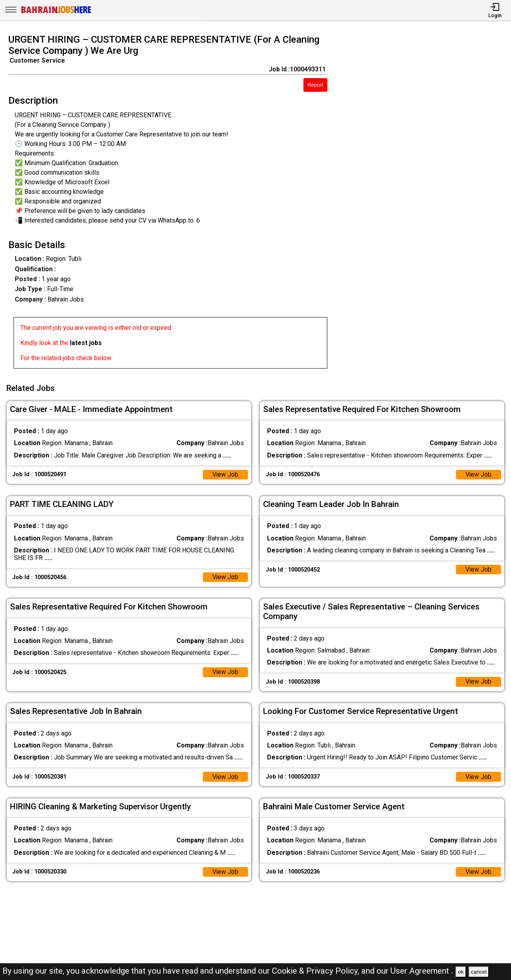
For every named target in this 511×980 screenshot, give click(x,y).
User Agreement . (422, 971)
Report (315, 85)
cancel (479, 972)
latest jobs (86, 343)
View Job (225, 473)
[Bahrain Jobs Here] (56, 13)
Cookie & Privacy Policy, (317, 971)
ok (461, 972)
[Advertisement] (426, 204)
